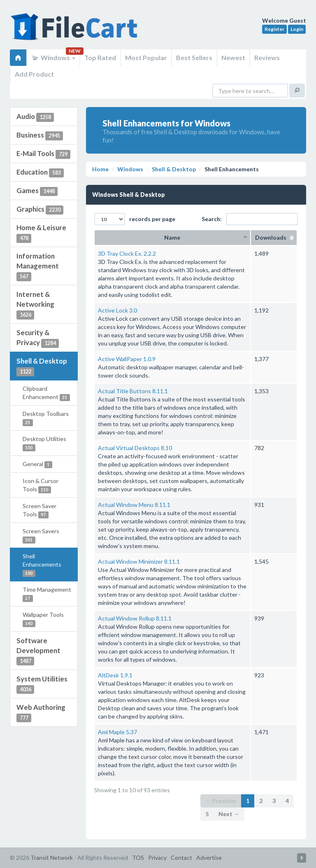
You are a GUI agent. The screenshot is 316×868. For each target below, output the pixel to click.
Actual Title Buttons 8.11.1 (133, 391)
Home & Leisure (41, 233)
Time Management (47, 594)
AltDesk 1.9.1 (115, 675)
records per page (135, 219)
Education (40, 173)
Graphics (40, 210)
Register (274, 29)
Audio (35, 117)
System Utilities (42, 684)
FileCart (76, 31)
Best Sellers (194, 57)
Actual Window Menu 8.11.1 (134, 505)
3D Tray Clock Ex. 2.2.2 (127, 253)
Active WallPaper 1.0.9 (127, 359)
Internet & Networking (35, 305)
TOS (138, 857)
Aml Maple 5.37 (117, 732)
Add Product (34, 74)
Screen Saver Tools (39, 510)
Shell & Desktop (42, 366)
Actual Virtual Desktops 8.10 (135, 448)
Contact (181, 857)
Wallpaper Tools (43, 619)
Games (37, 191)
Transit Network (52, 857)
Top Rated (100, 57)
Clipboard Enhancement (46, 393)
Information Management (38, 266)
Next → (229, 814)
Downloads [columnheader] (274, 237)
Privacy (157, 857)
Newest (233, 57)
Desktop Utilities (44, 443)
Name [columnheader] (172, 237)
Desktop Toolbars (46, 418)
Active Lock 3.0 (117, 310)
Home (100, 169)
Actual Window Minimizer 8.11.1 (139, 561)
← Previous (221, 801)
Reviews (267, 57)
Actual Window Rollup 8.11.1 (135, 618)
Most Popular (146, 57)
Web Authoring (41, 713)
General (37, 464)
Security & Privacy (38, 338)
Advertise (209, 857)
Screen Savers (41, 535)
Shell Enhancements (42, 565)
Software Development (38, 651)
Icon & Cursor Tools (41, 485)
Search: (250, 219)
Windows (53, 57)
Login (297, 29)
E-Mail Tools (43, 154)
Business (40, 135)
